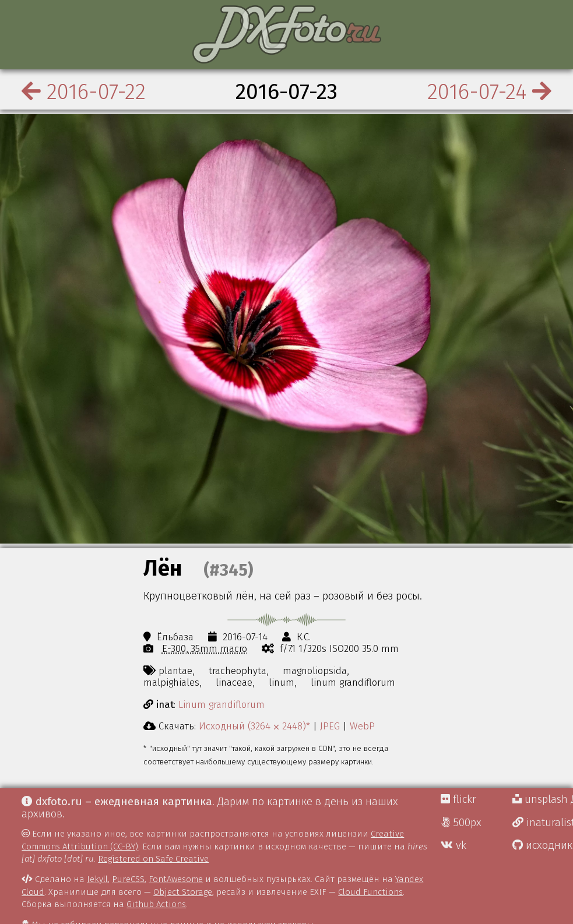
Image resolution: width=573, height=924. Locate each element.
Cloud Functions (370, 892)
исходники (543, 845)
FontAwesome (176, 879)
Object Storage (183, 892)
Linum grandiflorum (222, 704)
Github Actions (156, 904)
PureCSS (128, 879)
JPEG (330, 726)
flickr (458, 799)
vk (454, 845)
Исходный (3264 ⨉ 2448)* (254, 726)
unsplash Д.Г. (543, 799)
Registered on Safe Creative (153, 859)
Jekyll (97, 879)
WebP (362, 726)
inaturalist (543, 823)
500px (461, 823)
